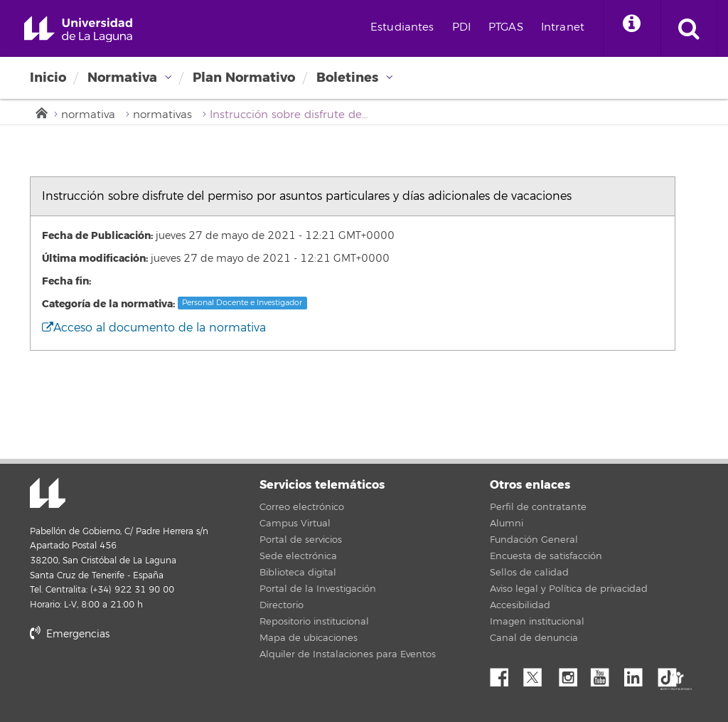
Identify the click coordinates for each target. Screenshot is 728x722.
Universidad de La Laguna (78, 30)
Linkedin (638, 674)
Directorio (282, 605)
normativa (88, 115)
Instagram (572, 674)
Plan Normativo (244, 78)
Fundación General (534, 540)
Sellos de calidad (529, 573)
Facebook (505, 674)
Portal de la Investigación (318, 589)
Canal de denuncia (534, 638)
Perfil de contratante (538, 507)
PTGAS (506, 27)
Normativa (122, 78)
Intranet (563, 27)
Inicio (48, 78)
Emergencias (70, 634)
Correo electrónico (302, 507)
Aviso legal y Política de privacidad (569, 589)
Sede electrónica (298, 556)
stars (136, 683)
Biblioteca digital (298, 573)
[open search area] (689, 28)
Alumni (507, 524)
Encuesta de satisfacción (546, 556)
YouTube (605, 674)
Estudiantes (402, 27)
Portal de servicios (301, 540)
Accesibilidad (520, 605)
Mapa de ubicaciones (309, 638)
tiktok (672, 674)
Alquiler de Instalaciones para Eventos (348, 654)
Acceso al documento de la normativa (154, 328)
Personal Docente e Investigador (242, 303)
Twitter (538, 674)
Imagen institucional (537, 622)
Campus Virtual (295, 524)
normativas (162, 115)
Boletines (347, 78)
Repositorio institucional (314, 622)
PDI (461, 27)
